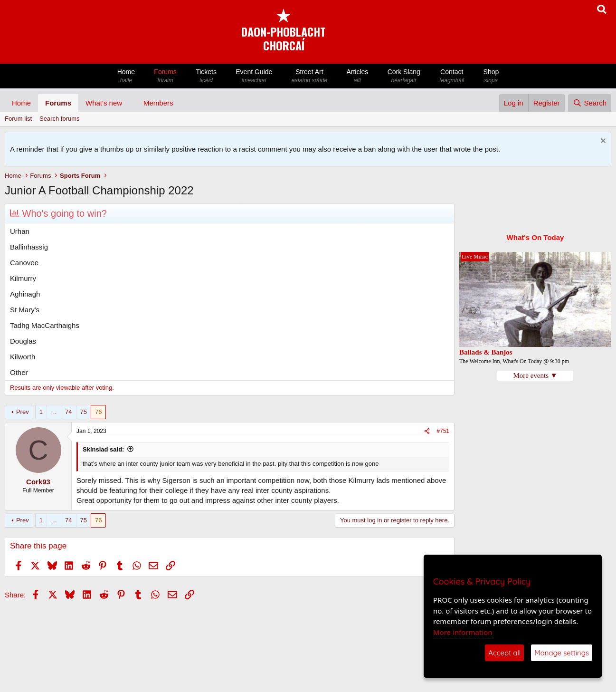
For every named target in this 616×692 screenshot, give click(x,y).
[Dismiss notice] (602, 142)
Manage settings (562, 653)
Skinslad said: (103, 449)
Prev (23, 412)
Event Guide (254, 76)
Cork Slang (404, 76)
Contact (452, 76)
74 (68, 412)
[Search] (590, 103)
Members (158, 103)
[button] (130, 103)
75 (84, 412)
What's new (104, 103)
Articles (357, 76)
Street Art (310, 76)
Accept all (504, 653)
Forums (165, 76)
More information (463, 632)
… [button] (54, 412)
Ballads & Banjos (486, 352)
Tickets (206, 76)
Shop (491, 76)
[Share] (427, 431)
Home (126, 76)
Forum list (18, 119)
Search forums (60, 119)
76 (98, 412)
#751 (443, 431)
